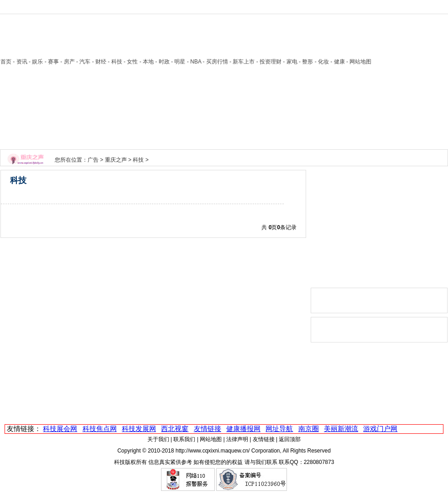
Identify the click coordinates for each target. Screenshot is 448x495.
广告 (93, 160)
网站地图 (211, 439)
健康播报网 (243, 429)
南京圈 (309, 429)
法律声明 (237, 439)
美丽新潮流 (341, 429)
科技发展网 (139, 429)
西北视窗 (175, 429)
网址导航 (279, 429)
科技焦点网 (100, 429)
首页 (6, 62)
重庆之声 (116, 160)
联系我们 (184, 439)
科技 (138, 160)
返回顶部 (290, 439)
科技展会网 (60, 429)
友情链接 (208, 429)
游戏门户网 (380, 429)
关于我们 (158, 439)
